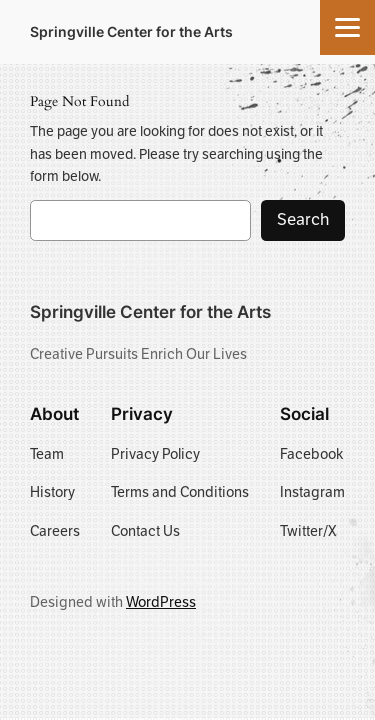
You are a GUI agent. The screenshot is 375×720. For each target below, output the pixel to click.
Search (303, 219)
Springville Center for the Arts (131, 31)
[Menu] (347, 27)
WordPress (161, 602)
